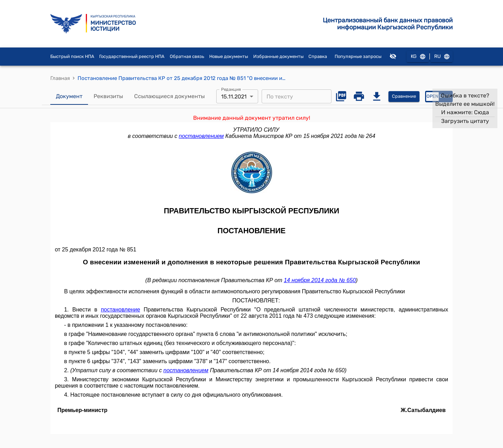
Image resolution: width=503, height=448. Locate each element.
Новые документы (229, 56)
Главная (60, 78)
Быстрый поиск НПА (72, 56)
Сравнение (404, 97)
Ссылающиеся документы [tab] (169, 96)
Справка (318, 56)
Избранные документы (278, 56)
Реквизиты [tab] (108, 96)
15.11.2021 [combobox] (234, 97)
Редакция (231, 89)
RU (442, 57)
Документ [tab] (69, 96)
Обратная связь (187, 56)
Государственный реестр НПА (132, 56)
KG (418, 57)
